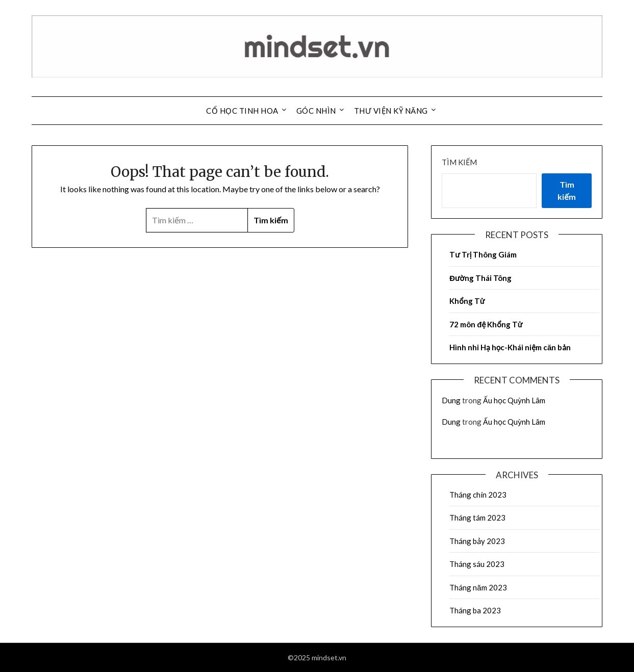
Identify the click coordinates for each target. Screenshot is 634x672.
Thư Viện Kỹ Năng (391, 111)
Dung (451, 400)
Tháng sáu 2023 (477, 564)
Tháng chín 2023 (478, 495)
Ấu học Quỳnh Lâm (514, 400)
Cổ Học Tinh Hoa (242, 111)
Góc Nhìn (316, 111)
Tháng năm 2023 (478, 587)
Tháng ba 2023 (475, 610)
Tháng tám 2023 (477, 518)
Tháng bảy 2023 (477, 541)
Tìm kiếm (459, 162)
